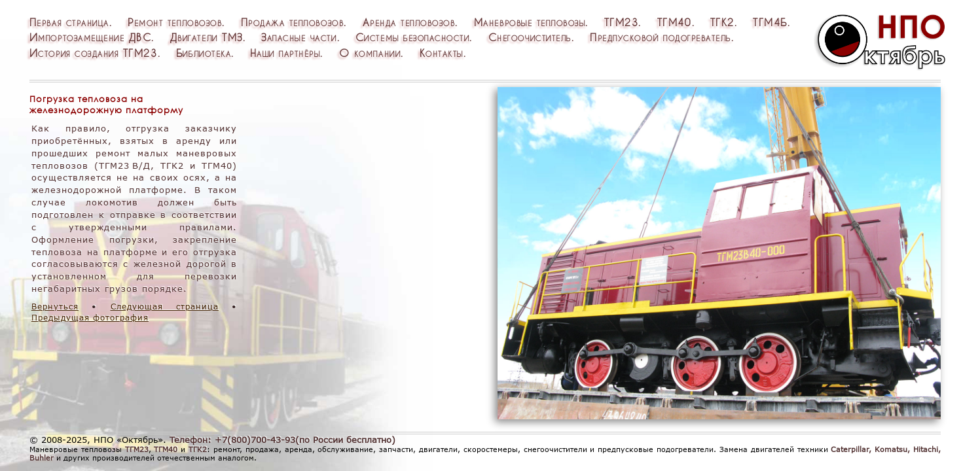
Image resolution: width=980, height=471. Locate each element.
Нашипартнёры (285, 53)
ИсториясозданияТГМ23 (94, 53)
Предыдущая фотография (90, 318)
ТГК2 (722, 22)
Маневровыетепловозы (530, 22)
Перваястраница (69, 22)
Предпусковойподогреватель (661, 37)
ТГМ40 (675, 22)
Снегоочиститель (530, 37)
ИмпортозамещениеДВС (91, 37)
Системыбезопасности (413, 37)
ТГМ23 (622, 22)
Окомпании (370, 53)
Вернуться (55, 306)
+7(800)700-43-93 (255, 440)
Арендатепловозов (409, 22)
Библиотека (204, 53)
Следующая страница (165, 306)
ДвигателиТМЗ (207, 37)
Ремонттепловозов (175, 22)
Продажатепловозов (293, 22)
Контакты (442, 53)
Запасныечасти (299, 37)
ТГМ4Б (770, 22)
